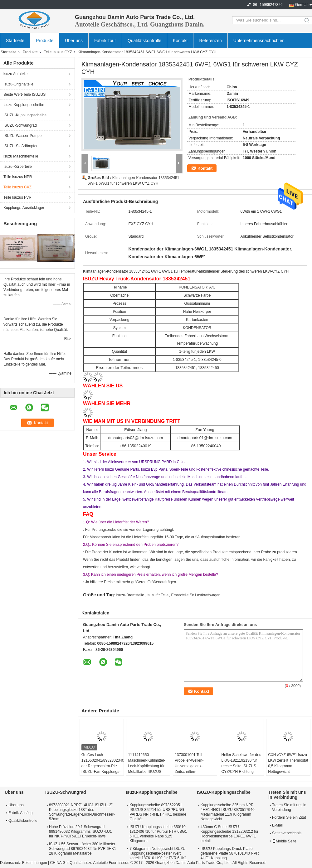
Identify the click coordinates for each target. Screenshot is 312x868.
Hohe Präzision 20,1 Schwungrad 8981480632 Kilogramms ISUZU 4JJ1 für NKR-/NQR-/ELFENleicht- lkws (80, 832)
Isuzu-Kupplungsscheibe (24, 105)
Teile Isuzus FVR (17, 197)
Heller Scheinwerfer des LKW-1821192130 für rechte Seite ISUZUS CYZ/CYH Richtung (241, 763)
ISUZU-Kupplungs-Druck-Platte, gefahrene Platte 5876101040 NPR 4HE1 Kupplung (230, 853)
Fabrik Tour (105, 41)
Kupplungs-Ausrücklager (24, 208)
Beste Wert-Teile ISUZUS (24, 95)
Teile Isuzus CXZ (58, 52)
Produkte (45, 41)
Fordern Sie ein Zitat (289, 817)
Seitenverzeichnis (287, 833)
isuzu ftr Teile (158, 595)
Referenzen (210, 41)
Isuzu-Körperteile (18, 167)
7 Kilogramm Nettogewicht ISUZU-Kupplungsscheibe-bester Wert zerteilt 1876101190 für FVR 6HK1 (158, 853)
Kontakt (180, 41)
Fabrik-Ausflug (20, 813)
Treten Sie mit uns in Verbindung (289, 807)
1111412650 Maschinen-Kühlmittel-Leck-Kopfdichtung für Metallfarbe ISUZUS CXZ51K (146, 766)
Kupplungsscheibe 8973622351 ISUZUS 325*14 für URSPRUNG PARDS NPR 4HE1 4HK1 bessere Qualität (158, 812)
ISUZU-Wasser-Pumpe (22, 136)
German (302, 5)
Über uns (74, 41)
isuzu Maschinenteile (21, 156)
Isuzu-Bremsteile (130, 595)
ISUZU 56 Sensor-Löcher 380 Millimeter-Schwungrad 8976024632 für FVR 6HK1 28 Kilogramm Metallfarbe (83, 849)
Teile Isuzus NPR (18, 177)
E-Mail (277, 825)
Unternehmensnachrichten (259, 41)
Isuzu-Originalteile (18, 84)
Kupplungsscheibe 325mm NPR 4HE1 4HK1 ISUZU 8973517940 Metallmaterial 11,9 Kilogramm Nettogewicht (228, 812)
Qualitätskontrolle (144, 41)
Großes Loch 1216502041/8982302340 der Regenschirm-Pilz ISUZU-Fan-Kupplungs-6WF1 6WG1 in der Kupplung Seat (102, 769)
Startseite (15, 41)
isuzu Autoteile (15, 74)
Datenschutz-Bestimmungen (24, 863)
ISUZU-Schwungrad (20, 125)
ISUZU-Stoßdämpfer (20, 146)
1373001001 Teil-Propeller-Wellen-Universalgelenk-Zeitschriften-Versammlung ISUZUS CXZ (194, 769)
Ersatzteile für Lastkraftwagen (196, 595)
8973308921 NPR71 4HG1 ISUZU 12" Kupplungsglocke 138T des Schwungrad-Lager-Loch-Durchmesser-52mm (82, 812)
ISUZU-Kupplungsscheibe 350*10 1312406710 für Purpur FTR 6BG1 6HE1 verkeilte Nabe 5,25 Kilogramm (158, 834)
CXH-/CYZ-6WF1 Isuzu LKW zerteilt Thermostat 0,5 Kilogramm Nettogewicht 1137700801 (288, 766)
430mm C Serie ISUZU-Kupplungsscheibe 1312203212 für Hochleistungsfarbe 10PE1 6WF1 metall (229, 834)
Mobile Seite (284, 841)
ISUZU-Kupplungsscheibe (25, 115)
